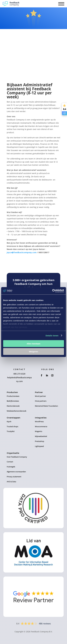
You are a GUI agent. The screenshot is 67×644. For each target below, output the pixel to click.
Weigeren (33, 351)
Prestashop (39, 441)
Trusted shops (12, 426)
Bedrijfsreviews (13, 401)
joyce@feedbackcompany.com (22, 252)
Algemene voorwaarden (16, 472)
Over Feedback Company (17, 457)
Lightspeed (39, 446)
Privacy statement (14, 477)
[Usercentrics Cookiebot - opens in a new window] (52, 291)
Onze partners (41, 401)
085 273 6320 (19, 374)
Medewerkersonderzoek (17, 411)
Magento (39, 431)
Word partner (40, 396)
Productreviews (13, 396)
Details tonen (52, 335)
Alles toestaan (34, 344)
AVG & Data (11, 482)
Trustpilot (11, 431)
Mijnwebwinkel (41, 436)
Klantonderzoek (13, 406)
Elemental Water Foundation (46, 406)
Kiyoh (9, 421)
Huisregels (11, 467)
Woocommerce (41, 426)
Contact (10, 462)
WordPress (39, 421)
